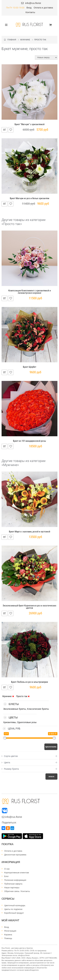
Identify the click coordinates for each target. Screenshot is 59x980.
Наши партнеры (12, 888)
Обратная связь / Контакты (17, 891)
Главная (10, 40)
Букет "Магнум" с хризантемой (30, 124)
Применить (51, 747)
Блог (6, 876)
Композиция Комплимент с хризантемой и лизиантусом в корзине (30, 292)
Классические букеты (38, 709)
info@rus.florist (33, 3)
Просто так (40, 40)
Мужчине (25, 40)
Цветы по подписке (13, 909)
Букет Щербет (30, 367)
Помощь (8, 938)
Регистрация (10, 931)
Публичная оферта (13, 884)
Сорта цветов (10, 756)
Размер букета (10, 769)
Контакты (30, 12)
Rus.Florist (6, 958)
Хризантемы (10, 722)
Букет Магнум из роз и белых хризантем (30, 198)
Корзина (8, 935)
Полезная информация (15, 880)
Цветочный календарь (15, 905)
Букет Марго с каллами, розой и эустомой (30, 532)
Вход (29, 8)
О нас (7, 869)
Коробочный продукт (14, 913)
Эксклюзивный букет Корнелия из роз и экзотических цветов (29, 607)
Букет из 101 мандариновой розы (29, 441)
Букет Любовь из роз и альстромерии (30, 682)
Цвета (6, 762)
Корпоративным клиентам (17, 873)
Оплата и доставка (43, 8)
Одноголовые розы (27, 722)
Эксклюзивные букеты (14, 709)
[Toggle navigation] (5, 25)
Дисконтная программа (15, 855)
